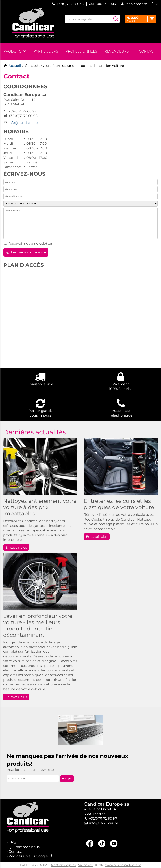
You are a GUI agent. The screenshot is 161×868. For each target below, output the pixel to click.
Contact (147, 51)
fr (153, 4)
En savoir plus (16, 547)
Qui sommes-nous (24, 847)
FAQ (12, 842)
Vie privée (85, 865)
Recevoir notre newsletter (30, 244)
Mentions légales (63, 865)
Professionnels (81, 51)
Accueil (15, 66)
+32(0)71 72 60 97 (70, 4)
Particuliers (46, 51)
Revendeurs (117, 51)
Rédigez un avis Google (28, 856)
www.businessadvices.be (123, 865)
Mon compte (134, 4)
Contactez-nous (102, 4)
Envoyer (67, 779)
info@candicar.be (23, 123)
